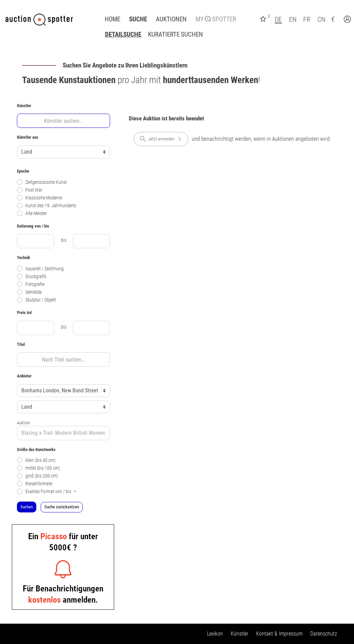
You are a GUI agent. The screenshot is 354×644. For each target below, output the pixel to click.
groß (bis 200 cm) (37, 476)
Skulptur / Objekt (36, 300)
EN (293, 19)
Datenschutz (324, 634)
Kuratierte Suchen (175, 35)
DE (278, 19)
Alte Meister (32, 213)
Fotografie (31, 284)
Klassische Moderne (39, 198)
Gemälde (29, 292)
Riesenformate (35, 484)
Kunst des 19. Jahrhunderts (47, 206)
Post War (30, 190)
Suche (138, 19)
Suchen (27, 507)
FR (307, 19)
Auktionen (171, 19)
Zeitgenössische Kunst (42, 182)
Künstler (240, 634)
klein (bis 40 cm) (36, 460)
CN (321, 19)
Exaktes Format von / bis (46, 492)
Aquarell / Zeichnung (40, 269)
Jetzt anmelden (161, 139)
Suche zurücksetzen (62, 507)
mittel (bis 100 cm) (38, 468)
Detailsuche (123, 35)
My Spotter (216, 19)
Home (112, 19)
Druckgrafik (32, 277)
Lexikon (215, 634)
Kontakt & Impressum (279, 634)
